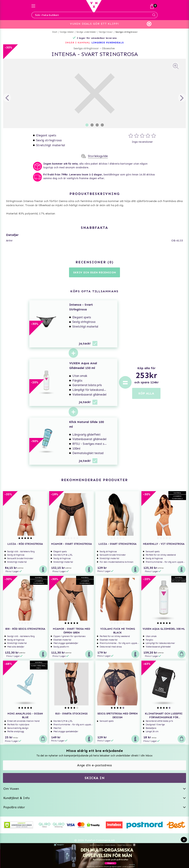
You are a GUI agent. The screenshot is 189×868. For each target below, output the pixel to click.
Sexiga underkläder (86, 32)
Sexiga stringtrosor (127, 32)
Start (55, 32)
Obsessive (108, 48)
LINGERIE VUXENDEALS (108, 43)
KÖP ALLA (146, 393)
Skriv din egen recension (95, 272)
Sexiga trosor (106, 32)
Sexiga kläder (67, 32)
